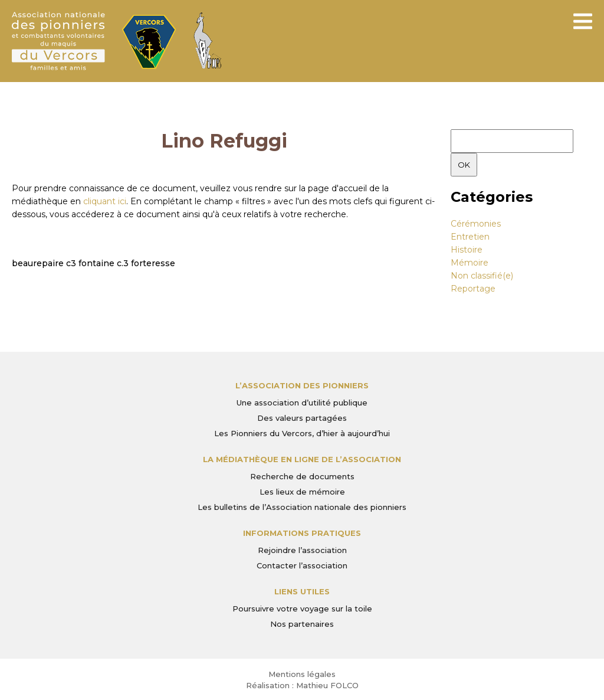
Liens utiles (302, 591)
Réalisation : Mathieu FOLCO (302, 685)
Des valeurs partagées (302, 418)
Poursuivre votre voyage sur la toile (302, 609)
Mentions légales (302, 674)
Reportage (473, 289)
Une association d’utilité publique (302, 403)
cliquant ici (105, 201)
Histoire (467, 250)
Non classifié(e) (482, 276)
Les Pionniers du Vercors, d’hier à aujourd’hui (302, 433)
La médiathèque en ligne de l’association (302, 459)
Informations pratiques (302, 533)
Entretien (470, 237)
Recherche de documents (302, 476)
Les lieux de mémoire (302, 492)
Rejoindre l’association (302, 550)
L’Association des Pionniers (302, 385)
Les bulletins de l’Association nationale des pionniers (302, 507)
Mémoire (470, 263)
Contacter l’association (302, 565)
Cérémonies (476, 224)
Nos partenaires (302, 624)
